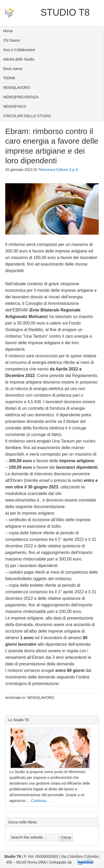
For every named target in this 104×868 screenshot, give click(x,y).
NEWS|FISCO (15, 106)
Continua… (40, 801)
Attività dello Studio (19, 59)
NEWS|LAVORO (17, 88)
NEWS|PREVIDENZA (21, 97)
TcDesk (9, 78)
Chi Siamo (12, 40)
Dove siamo (13, 69)
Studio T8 (65, 12)
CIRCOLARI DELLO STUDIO (27, 116)
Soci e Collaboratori (19, 50)
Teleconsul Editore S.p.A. (58, 170)
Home (8, 31)
